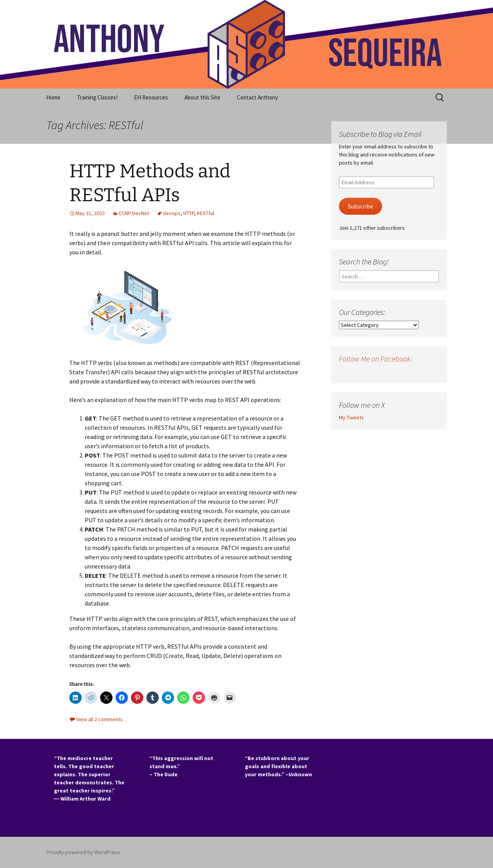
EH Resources (151, 97)
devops (172, 213)
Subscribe (361, 206)
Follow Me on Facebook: (376, 359)
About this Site (202, 97)
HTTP (189, 213)
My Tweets (351, 417)
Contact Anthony (257, 97)
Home (53, 97)
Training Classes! (97, 97)
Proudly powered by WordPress (83, 852)
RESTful (205, 213)
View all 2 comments (100, 719)
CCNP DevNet (134, 213)
